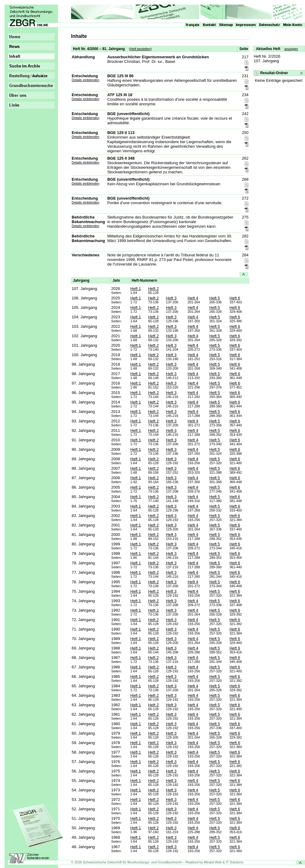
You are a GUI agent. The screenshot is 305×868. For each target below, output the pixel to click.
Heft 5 (215, 298)
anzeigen (291, 49)
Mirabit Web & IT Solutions (224, 862)
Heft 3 (171, 298)
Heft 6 (235, 298)
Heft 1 (136, 289)
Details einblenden (86, 80)
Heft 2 (154, 289)
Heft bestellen (140, 49)
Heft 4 (193, 298)
